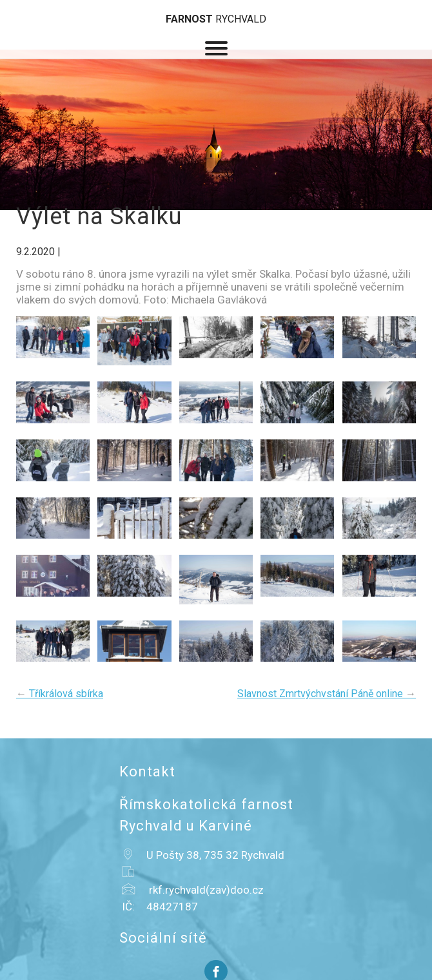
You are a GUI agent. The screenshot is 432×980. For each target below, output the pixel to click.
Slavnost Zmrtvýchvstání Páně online (327, 694)
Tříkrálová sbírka (60, 694)
